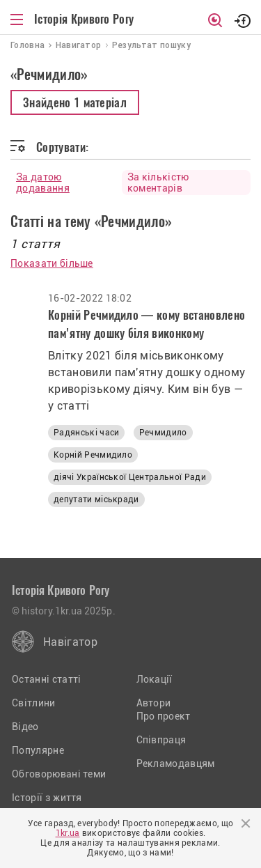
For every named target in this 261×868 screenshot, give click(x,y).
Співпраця (161, 740)
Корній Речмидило (93, 455)
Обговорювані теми (59, 774)
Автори (154, 703)
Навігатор (70, 642)
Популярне (38, 750)
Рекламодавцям (176, 764)
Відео (25, 727)
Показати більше (52, 263)
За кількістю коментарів (158, 183)
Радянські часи (86, 433)
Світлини (34, 703)
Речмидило (163, 433)
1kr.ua (68, 833)
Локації (155, 679)
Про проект (164, 716)
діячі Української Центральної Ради (130, 477)
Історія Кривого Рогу (84, 19)
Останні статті (46, 679)
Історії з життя (47, 798)
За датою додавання (43, 183)
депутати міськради (96, 499)
